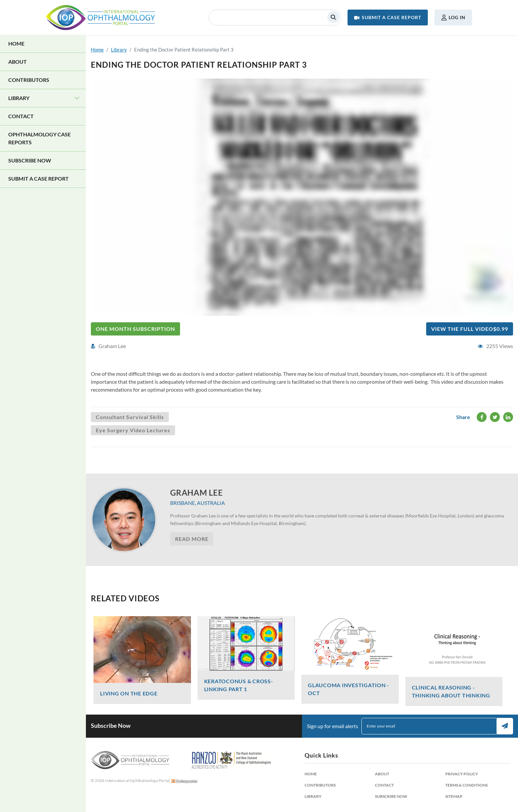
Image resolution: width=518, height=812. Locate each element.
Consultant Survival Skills (130, 417)
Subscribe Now (30, 160)
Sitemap (454, 796)
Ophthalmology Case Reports (39, 138)
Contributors (29, 80)
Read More (192, 539)
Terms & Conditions (466, 785)
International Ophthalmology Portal (100, 18)
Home (16, 43)
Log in (457, 17)
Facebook (482, 417)
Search (333, 17)
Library (19, 98)
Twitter (495, 417)
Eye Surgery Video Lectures (133, 430)
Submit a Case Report (391, 17)
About (18, 62)
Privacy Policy (462, 774)
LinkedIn (508, 417)
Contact (21, 116)
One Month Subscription (135, 329)
